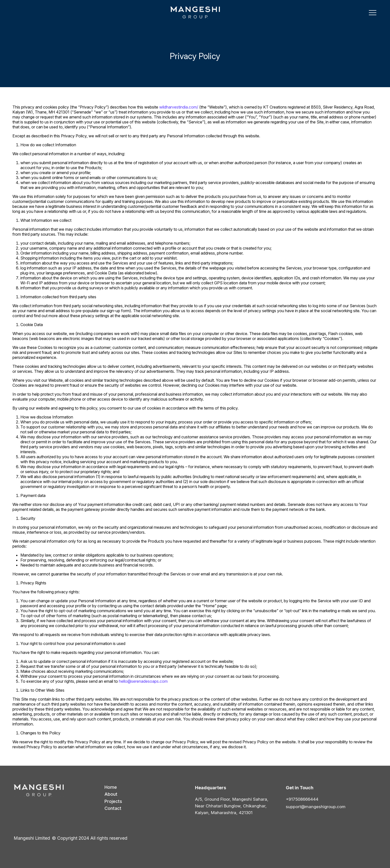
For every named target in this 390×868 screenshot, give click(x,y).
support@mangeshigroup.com (316, 807)
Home (111, 787)
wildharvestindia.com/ (179, 107)
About (111, 794)
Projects (113, 801)
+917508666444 (302, 799)
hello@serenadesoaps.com (143, 681)
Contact (113, 808)
